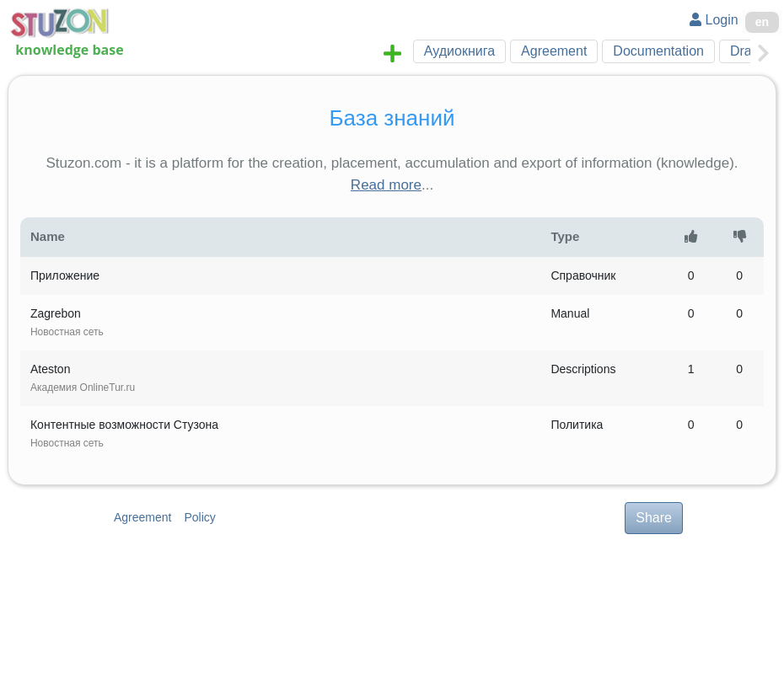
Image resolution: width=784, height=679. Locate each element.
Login (714, 20)
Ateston (83, 378)
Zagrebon (67, 322)
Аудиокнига (459, 51)
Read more (386, 185)
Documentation (658, 51)
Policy (199, 517)
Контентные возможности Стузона (124, 433)
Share (654, 518)
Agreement (554, 51)
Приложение (65, 275)
